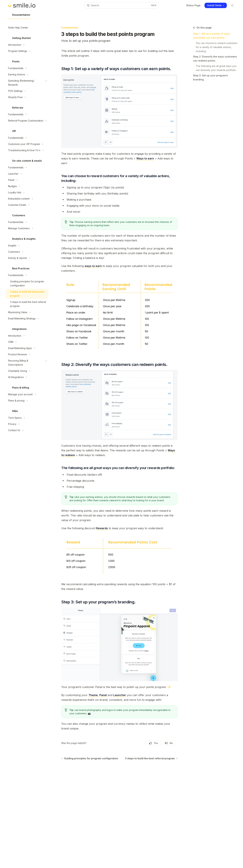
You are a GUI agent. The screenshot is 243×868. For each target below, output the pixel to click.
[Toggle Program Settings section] (27, 51)
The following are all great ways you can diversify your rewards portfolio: (216, 68)
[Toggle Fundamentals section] (27, 68)
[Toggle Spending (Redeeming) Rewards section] (27, 83)
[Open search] (121, 5)
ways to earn (93, 266)
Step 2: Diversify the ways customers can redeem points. (215, 59)
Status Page (193, 5)
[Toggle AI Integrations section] (27, 377)
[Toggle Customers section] (27, 252)
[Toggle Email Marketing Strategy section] (27, 319)
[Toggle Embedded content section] (27, 199)
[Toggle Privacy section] (27, 424)
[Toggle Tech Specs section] (27, 418)
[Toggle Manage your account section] (27, 394)
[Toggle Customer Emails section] (27, 205)
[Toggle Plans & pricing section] (27, 401)
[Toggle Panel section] (27, 180)
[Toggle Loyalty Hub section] (27, 192)
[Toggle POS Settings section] (27, 91)
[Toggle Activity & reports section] (27, 258)
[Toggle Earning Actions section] (27, 74)
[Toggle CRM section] (27, 342)
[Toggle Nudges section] (27, 186)
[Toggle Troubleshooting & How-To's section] (27, 150)
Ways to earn (145, 158)
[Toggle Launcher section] (27, 174)
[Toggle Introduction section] (27, 45)
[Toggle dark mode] (232, 5)
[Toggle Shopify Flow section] (27, 97)
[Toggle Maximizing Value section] (27, 312)
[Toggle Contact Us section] (27, 430)
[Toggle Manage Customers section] (27, 228)
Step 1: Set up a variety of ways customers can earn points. (212, 36)
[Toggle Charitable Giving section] (27, 371)
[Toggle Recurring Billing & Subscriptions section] (27, 363)
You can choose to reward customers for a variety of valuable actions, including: (217, 47)
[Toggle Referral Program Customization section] (27, 121)
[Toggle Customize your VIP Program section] (27, 144)
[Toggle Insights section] (27, 246)
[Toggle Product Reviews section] (27, 354)
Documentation (19, 16)
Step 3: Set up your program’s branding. (210, 77)
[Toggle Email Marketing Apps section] (27, 348)
